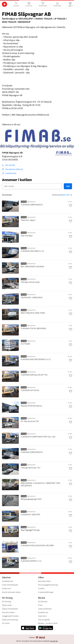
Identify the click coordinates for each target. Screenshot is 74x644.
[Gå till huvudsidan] (4, 4)
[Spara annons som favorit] (71, 206)
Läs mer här (54, 641)
